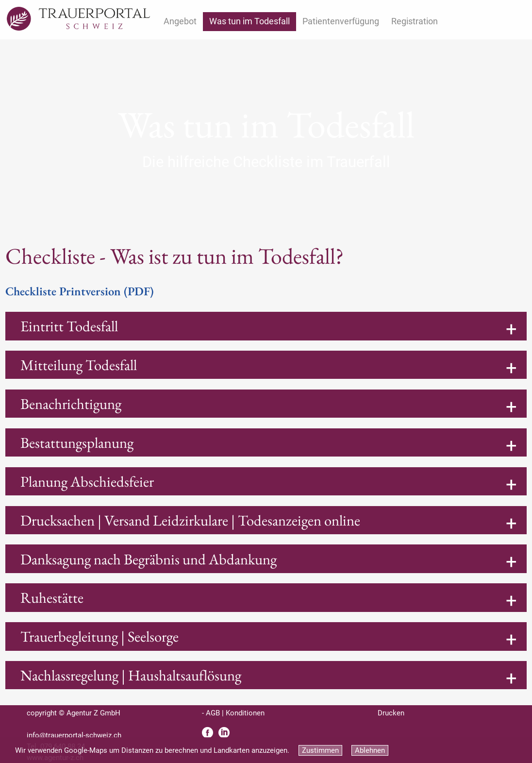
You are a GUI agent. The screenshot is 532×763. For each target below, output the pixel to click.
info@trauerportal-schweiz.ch (74, 735)
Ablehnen (370, 750)
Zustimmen (320, 750)
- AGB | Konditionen (233, 713)
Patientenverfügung (341, 21)
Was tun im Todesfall (249, 21)
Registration (415, 21)
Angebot (180, 21)
